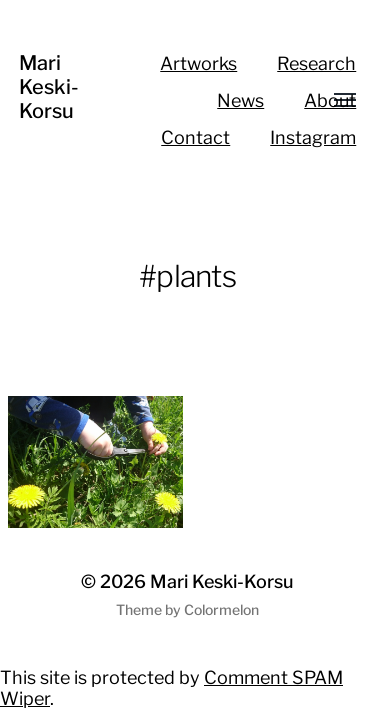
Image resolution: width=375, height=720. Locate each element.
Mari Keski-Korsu (49, 87)
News (240, 100)
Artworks (198, 63)
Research (316, 63)
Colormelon (221, 609)
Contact (195, 137)
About (330, 100)
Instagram (313, 137)
